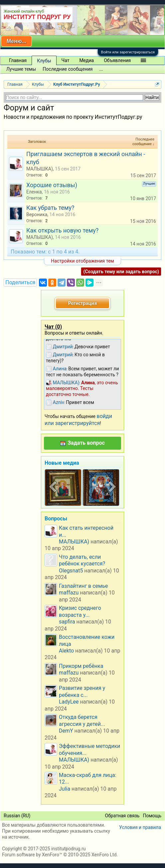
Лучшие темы (21, 69)
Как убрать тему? (50, 208)
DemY (66, 731)
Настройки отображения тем (82, 261)
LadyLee (69, 702)
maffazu (69, 593)
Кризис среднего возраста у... (80, 611)
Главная (18, 60)
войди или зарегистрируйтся (78, 419)
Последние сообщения (68, 69)
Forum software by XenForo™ (60, 855)
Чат (66, 60)
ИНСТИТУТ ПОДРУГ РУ (37, 17)
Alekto (66, 651)
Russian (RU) (17, 816)
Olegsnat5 (71, 571)
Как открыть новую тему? (62, 230)
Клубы (44, 61)
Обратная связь (122, 816)
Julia (65, 789)
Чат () (53, 327)
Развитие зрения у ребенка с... (82, 691)
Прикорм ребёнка (81, 666)
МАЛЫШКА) (40, 169)
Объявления (117, 60)
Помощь (152, 816)
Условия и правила (140, 827)
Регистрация (82, 303)
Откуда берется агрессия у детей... (82, 720)
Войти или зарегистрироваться (128, 52)
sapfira (67, 622)
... (101, 69)
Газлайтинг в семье (83, 586)
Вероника (37, 214)
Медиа (86, 60)
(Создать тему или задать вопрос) (121, 272)
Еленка (34, 192)
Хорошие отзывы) (52, 185)
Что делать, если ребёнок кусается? (82, 560)
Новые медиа (62, 463)
